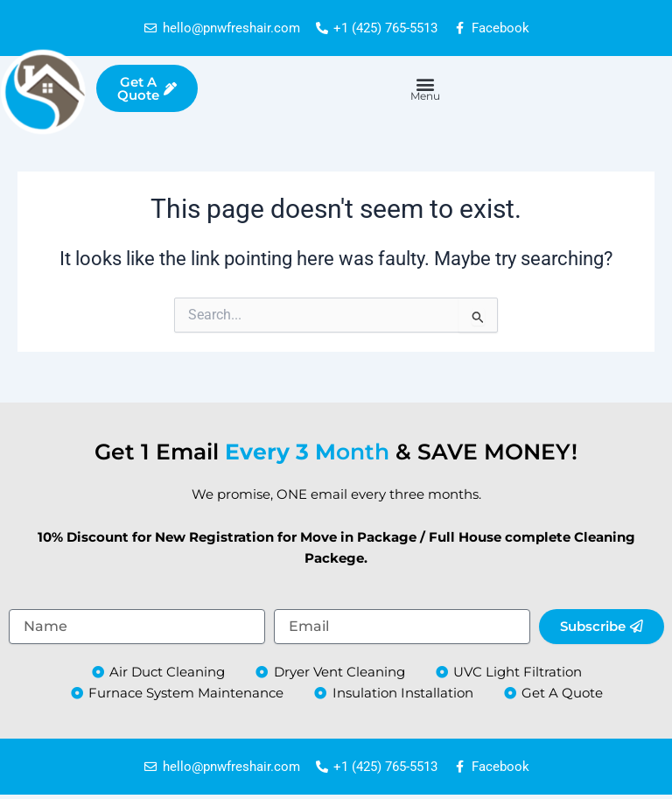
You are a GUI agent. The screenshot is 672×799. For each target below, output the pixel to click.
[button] (425, 84)
